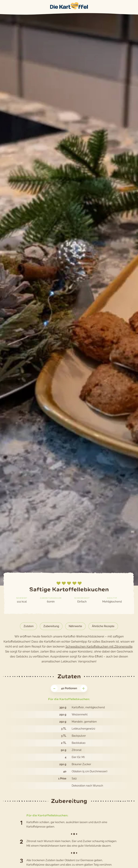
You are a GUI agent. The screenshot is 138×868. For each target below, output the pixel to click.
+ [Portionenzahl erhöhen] (84, 688)
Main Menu (3, 6)
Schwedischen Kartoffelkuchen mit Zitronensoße (99, 646)
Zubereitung (51, 626)
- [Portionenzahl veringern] (54, 688)
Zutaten (29, 626)
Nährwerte (75, 626)
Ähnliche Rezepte (103, 626)
